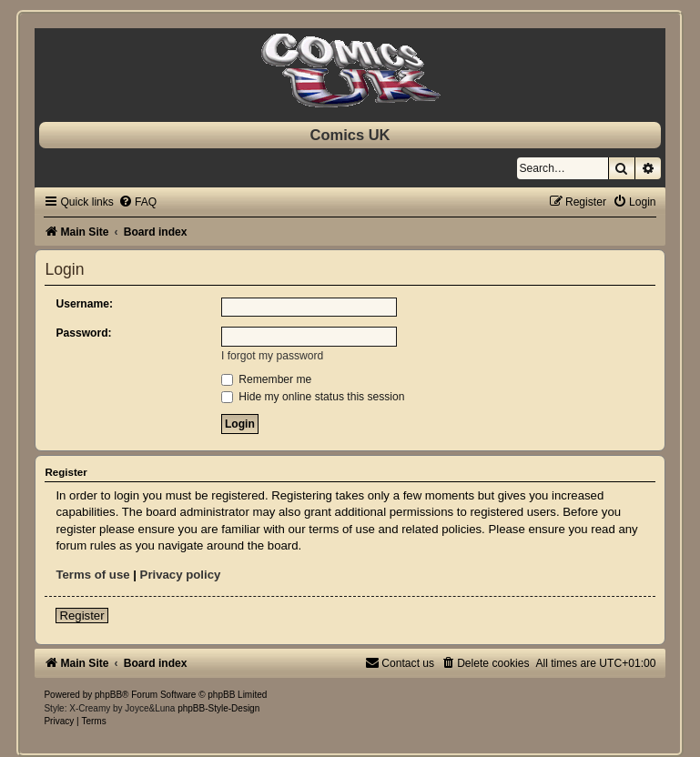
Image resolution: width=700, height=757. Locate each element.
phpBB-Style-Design (218, 708)
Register (81, 616)
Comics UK (350, 135)
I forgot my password (272, 356)
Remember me (266, 379)
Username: (84, 304)
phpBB (108, 695)
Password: (83, 333)
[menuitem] (137, 202)
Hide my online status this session (313, 397)
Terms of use (92, 575)
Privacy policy (181, 575)
